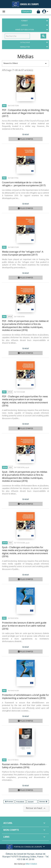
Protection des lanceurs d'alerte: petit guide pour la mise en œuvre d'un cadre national (24, 626)
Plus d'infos (26, 139)
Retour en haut (36, 808)
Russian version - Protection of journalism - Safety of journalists (24, 766)
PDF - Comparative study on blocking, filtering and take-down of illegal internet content (25, 113)
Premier (9, 802)
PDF (4, 106)
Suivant (31, 802)
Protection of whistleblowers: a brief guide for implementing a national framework (26, 697)
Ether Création (31, 864)
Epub (10, 316)
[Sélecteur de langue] (27, 12)
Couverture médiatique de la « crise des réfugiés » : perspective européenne (24, 184)
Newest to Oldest (26, 63)
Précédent (20, 802)
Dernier (43, 802)
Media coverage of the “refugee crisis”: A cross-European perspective (23, 253)
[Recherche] (17, 36)
